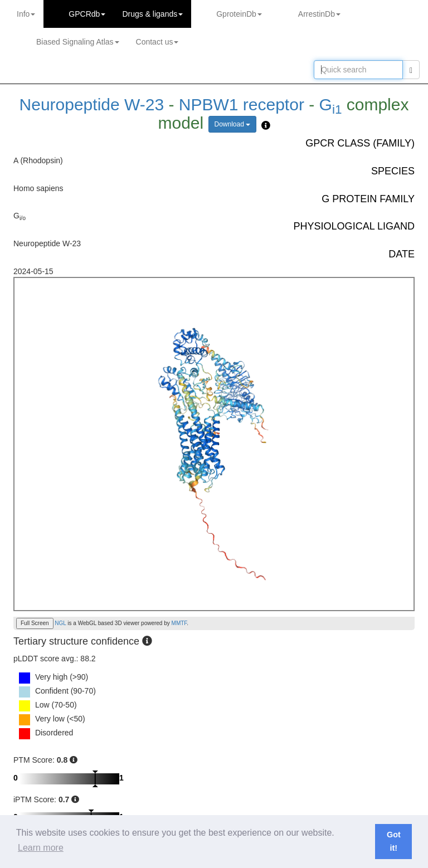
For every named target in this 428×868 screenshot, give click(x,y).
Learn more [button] (41, 848)
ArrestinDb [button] (319, 14)
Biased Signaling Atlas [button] (78, 42)
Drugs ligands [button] (152, 14)
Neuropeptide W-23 (94, 104)
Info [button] (26, 14)
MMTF (179, 623)
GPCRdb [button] (87, 14)
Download (233, 124)
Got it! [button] (394, 841)
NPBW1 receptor (242, 104)
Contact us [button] (157, 42)
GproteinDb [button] (239, 14)
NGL (60, 623)
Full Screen (35, 623)
